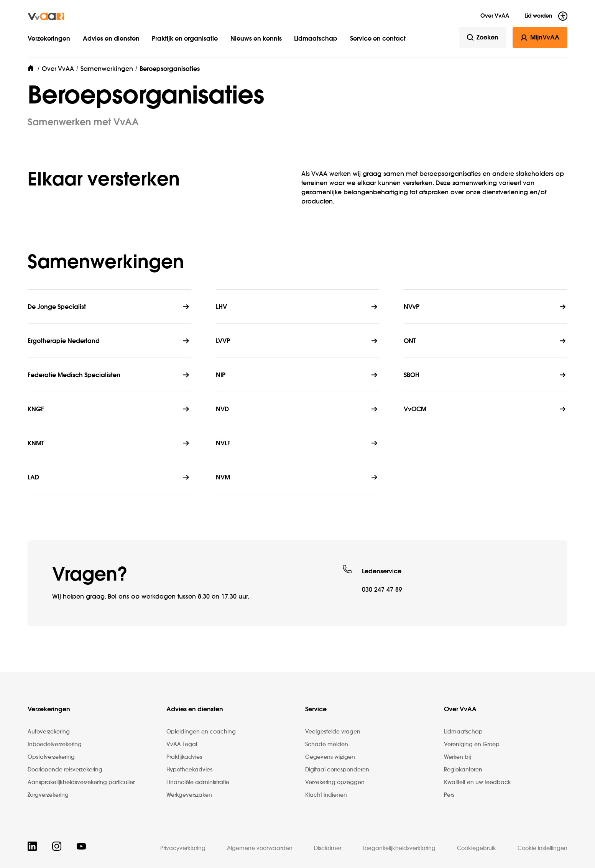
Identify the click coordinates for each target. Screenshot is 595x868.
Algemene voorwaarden (260, 848)
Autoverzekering (49, 732)
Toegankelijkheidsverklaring (399, 848)
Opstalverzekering (51, 757)
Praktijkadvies (184, 757)
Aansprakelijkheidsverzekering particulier (81, 783)
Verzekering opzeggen (335, 783)
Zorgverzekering (48, 795)
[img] (46, 16)
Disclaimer (328, 848)
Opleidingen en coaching (201, 732)
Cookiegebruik (477, 848)
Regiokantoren (463, 770)
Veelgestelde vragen (333, 732)
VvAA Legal (182, 745)
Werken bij (457, 757)
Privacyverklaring (183, 848)
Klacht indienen (326, 795)
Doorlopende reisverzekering (65, 770)
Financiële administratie (198, 783)
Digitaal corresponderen (337, 770)
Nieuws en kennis (256, 39)
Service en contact (378, 39)
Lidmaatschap (316, 39)
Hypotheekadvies (189, 770)
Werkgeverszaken (189, 795)
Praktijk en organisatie (185, 39)
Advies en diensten (111, 39)
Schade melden (327, 745)
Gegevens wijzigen (330, 757)
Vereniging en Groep (472, 745)
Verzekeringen (49, 39)
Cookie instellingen (542, 848)
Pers (449, 795)
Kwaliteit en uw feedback (477, 783)
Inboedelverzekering (55, 745)
